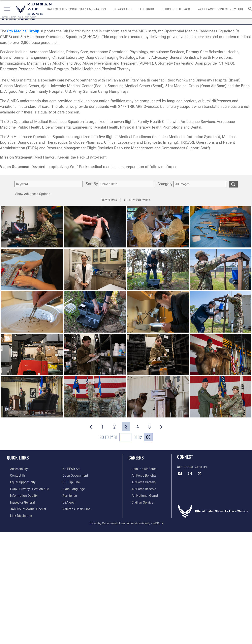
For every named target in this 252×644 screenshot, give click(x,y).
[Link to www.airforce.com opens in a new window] (140, 469)
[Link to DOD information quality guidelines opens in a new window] (20, 494)
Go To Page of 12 (121, 438)
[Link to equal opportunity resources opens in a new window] (19, 481)
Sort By (92, 184)
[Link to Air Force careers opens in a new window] (140, 481)
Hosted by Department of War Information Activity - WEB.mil (126, 521)
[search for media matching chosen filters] (233, 184)
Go (148, 437)
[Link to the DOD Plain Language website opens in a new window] (73, 488)
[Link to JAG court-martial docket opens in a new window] (24, 507)
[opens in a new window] (123, 9)
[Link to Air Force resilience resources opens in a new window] (69, 494)
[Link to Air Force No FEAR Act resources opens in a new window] (71, 469)
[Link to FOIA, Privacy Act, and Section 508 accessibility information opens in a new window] (25, 488)
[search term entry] (49, 184)
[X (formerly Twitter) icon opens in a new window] (200, 474)
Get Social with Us (192, 467)
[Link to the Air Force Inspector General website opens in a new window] (19, 501)
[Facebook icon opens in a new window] (180, 474)
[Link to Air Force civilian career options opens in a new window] (139, 501)
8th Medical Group (23, 31)
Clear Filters (109, 200)
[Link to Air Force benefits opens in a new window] (140, 475)
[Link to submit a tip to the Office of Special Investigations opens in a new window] (70, 481)
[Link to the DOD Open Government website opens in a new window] (74, 475)
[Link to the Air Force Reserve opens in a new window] (140, 488)
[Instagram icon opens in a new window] (190, 474)
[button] (7, 9)
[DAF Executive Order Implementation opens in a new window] (76, 9)
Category (165, 184)
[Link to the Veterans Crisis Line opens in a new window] (76, 507)
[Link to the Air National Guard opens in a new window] (141, 494)
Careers (136, 457)
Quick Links (18, 457)
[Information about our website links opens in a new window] (17, 514)
